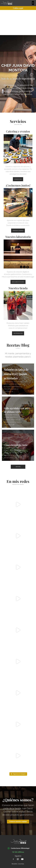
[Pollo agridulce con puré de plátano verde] (18, 412)
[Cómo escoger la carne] (18, 445)
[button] (33, 3)
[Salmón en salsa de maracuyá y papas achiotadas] (18, 379)
